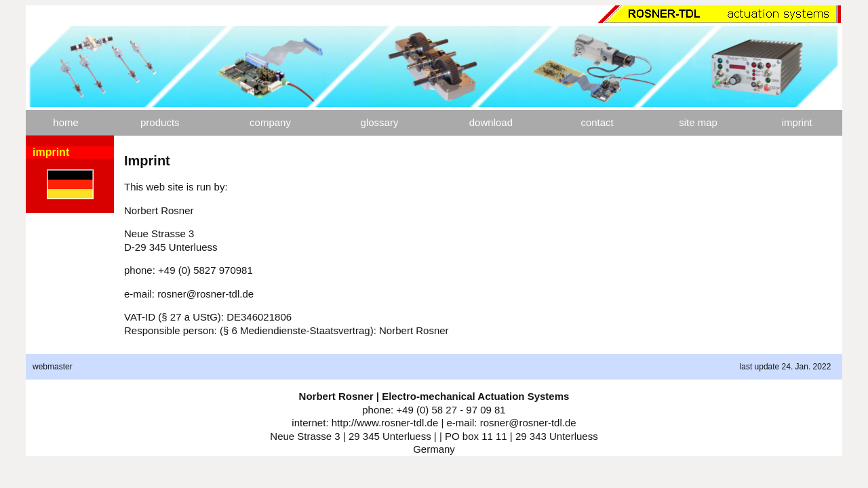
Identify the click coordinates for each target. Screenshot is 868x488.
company (270, 122)
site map (698, 122)
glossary (380, 122)
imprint (797, 122)
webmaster (53, 367)
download (491, 122)
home (66, 122)
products (160, 122)
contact (597, 122)
